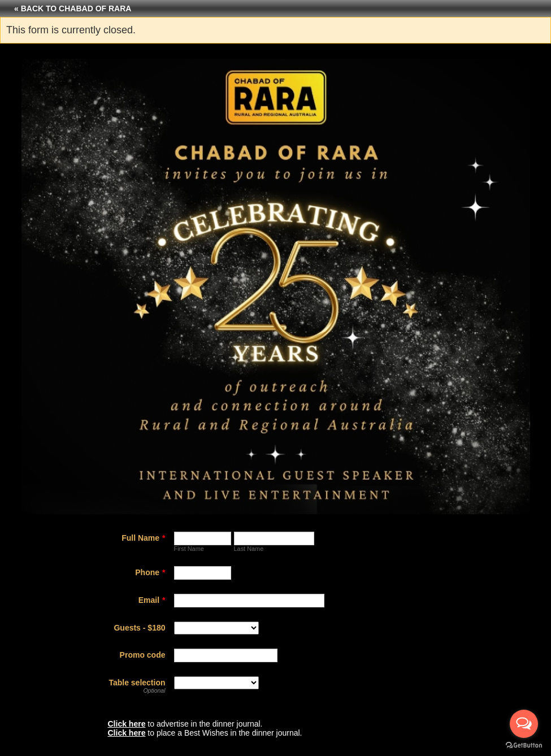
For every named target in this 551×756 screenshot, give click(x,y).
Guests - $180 (139, 628)
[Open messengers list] (524, 724)
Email (152, 600)
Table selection (137, 683)
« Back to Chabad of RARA (73, 8)
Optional (154, 690)
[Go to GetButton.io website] (524, 745)
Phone (150, 572)
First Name (189, 549)
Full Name (143, 538)
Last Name (249, 549)
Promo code (143, 655)
